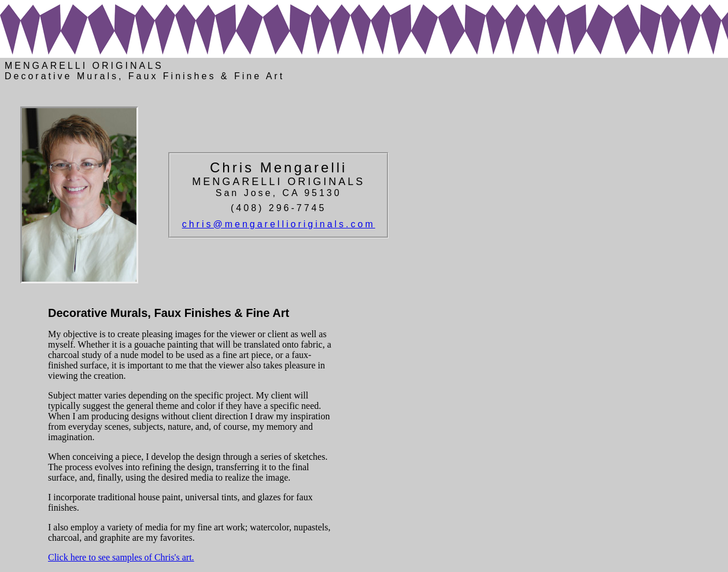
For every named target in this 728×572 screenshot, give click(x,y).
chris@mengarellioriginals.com (279, 224)
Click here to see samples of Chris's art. (121, 557)
